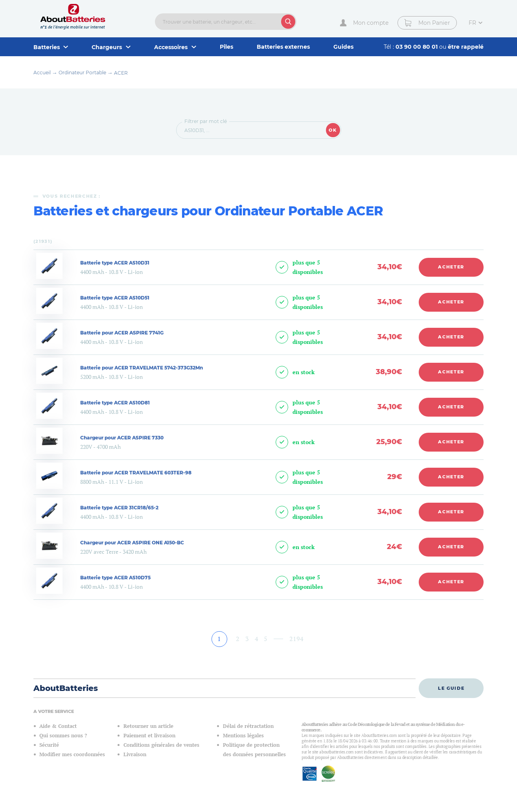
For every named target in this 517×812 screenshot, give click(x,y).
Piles (226, 47)
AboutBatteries (66, 688)
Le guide (451, 688)
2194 (296, 639)
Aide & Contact (58, 726)
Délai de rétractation (248, 726)
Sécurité (49, 745)
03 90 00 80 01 (417, 47)
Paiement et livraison (149, 736)
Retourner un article (148, 726)
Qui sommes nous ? (63, 736)
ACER (121, 73)
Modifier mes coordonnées (72, 754)
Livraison (135, 754)
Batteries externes (283, 47)
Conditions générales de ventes (161, 745)
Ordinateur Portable (82, 73)
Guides (343, 47)
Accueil (42, 73)
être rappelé (466, 47)
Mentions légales (243, 736)
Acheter (451, 267)
